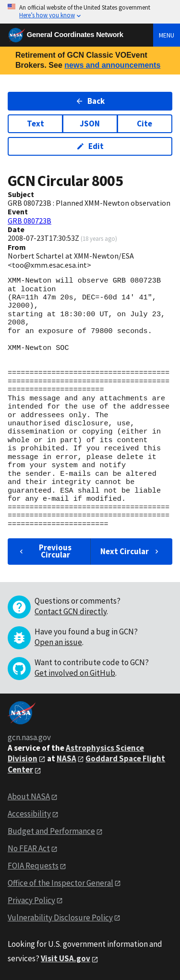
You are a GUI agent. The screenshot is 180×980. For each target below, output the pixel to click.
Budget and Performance (51, 831)
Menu (167, 35)
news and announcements (112, 65)
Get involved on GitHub (75, 673)
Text (36, 124)
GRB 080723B (30, 221)
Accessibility (29, 814)
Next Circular (131, 551)
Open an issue (58, 642)
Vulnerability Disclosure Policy (60, 918)
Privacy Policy (31, 900)
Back (90, 101)
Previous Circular (44, 551)
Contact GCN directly (71, 611)
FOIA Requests (33, 866)
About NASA (29, 796)
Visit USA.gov (66, 958)
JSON (90, 124)
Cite (144, 124)
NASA (66, 758)
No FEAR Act (29, 848)
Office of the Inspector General (60, 883)
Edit (90, 146)
